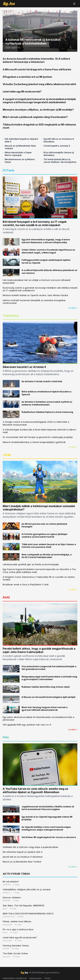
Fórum (47, 978)
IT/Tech (9, 170)
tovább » (73, 308)
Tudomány (11, 316)
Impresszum (35, 978)
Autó (6, 597)
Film (6, 737)
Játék (7, 455)
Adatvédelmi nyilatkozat (15, 978)
